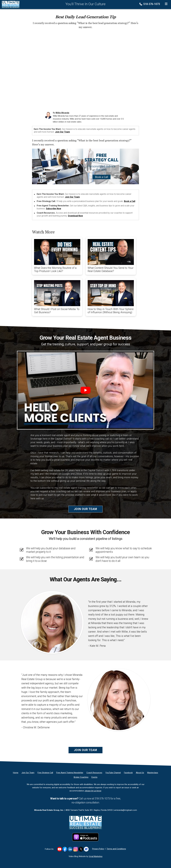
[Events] (94, 777)
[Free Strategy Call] (45, 773)
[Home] (10, 4)
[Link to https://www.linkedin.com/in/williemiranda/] (70, 849)
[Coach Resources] (94, 773)
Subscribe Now (54, 209)
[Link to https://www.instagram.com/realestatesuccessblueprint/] (76, 849)
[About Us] (140, 773)
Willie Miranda (62, 113)
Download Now (75, 216)
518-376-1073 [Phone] (150, 4)
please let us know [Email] (93, 791)
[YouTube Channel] (113, 773)
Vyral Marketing (96, 856)
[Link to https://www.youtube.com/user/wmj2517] (60, 849)
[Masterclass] (153, 773)
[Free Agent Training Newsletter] (70, 773)
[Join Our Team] (28, 773)
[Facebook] (128, 773)
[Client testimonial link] (52, 622)
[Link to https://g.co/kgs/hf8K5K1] (86, 849)
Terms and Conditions (116, 849)
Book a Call (130, 201)
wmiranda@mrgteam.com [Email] (126, 810)
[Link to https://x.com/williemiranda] (81, 849)
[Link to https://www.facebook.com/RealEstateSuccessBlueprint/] (65, 849)
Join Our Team (62, 132)
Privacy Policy (98, 849)
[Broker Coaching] (81, 777)
